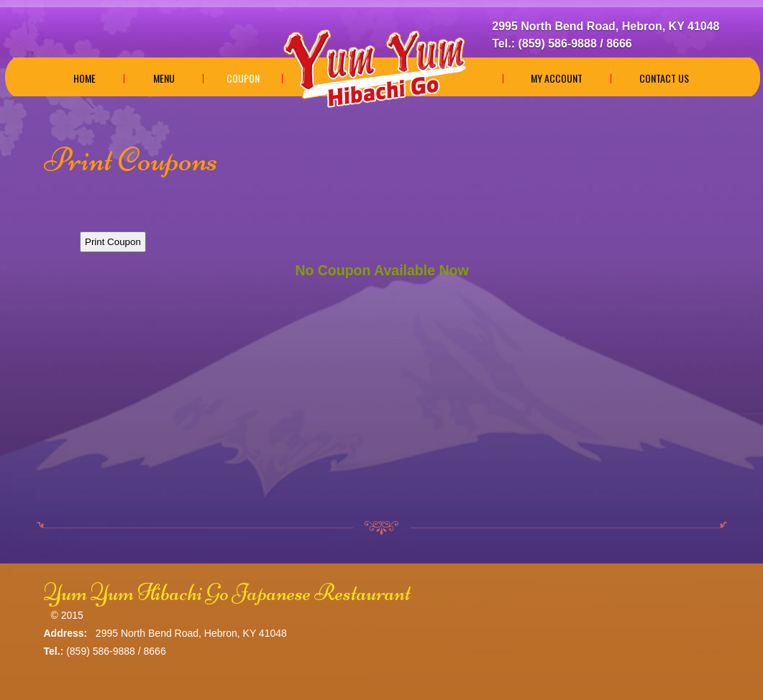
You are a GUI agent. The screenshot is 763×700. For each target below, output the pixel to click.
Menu (164, 78)
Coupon (243, 78)
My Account (557, 78)
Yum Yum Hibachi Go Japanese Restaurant (227, 593)
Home (84, 78)
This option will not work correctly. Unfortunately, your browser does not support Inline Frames (382, 350)
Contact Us (664, 78)
